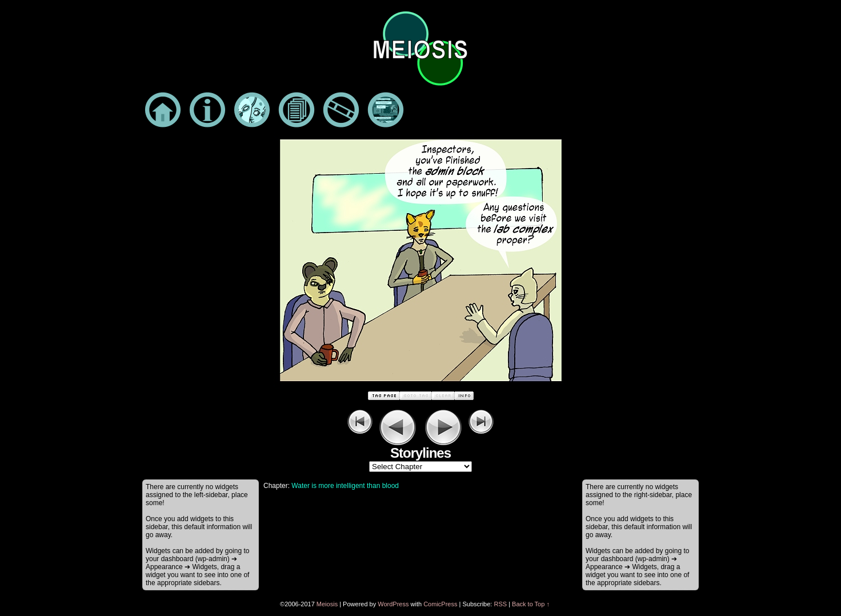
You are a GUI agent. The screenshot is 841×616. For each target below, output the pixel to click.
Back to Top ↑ (531, 604)
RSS (500, 604)
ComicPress (440, 604)
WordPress (393, 604)
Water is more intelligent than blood (345, 486)
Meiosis (327, 604)
